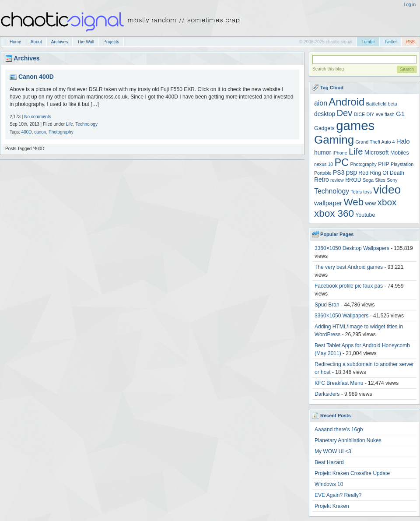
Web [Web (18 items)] (353, 202)
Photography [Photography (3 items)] (364, 164)
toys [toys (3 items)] (367, 192)
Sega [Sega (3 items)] (368, 180)
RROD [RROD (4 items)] (353, 180)
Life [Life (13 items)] (356, 151)
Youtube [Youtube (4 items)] (365, 215)
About (36, 42)
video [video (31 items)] (387, 190)
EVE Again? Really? (338, 495)
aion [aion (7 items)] (321, 103)
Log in (410, 5)
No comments (38, 117)
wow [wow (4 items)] (370, 204)
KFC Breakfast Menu (339, 383)
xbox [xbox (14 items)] (387, 202)
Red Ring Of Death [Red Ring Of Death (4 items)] (381, 173)
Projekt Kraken (332, 506)
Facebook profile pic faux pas (349, 286)
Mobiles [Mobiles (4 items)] (400, 153)
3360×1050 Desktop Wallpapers (352, 248)
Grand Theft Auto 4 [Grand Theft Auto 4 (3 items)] (375, 142)
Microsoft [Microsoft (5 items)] (377, 153)
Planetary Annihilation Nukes (348, 440)
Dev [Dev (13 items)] (345, 113)
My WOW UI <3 (333, 451)
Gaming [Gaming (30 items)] (334, 140)
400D (27, 132)
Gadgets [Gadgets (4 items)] (324, 128)
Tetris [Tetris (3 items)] (356, 192)
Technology (86, 124)
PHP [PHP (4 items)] (383, 164)
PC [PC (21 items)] (342, 162)
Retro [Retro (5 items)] (322, 180)
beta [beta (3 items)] (393, 104)
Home (16, 42)
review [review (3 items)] (337, 180)
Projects (111, 42)
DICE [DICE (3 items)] (359, 114)
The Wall (86, 42)
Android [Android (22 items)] (346, 102)
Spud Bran (327, 305)
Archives (59, 42)
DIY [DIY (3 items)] (371, 114)
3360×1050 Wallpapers (341, 316)
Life (70, 124)
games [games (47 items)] (355, 125)
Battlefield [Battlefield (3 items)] (376, 104)
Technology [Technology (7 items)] (332, 191)
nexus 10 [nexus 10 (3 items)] (324, 164)
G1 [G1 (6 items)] (400, 114)
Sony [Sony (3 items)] (392, 180)
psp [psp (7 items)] (351, 172)
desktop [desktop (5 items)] (325, 114)
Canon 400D (36, 77)
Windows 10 (329, 484)
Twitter (390, 42)
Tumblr (368, 42)
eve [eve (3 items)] (380, 114)
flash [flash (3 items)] (390, 114)
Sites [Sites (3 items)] (380, 180)
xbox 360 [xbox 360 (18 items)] (334, 213)
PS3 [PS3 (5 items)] (339, 173)
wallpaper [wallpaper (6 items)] (328, 203)
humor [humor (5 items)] (323, 153)
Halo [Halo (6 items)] (403, 141)
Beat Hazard (329, 462)
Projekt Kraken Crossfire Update (352, 473)
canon (40, 132)
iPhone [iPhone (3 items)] (340, 153)
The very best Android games (349, 267)
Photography (61, 132)
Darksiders (327, 394)
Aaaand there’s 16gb (339, 429)
